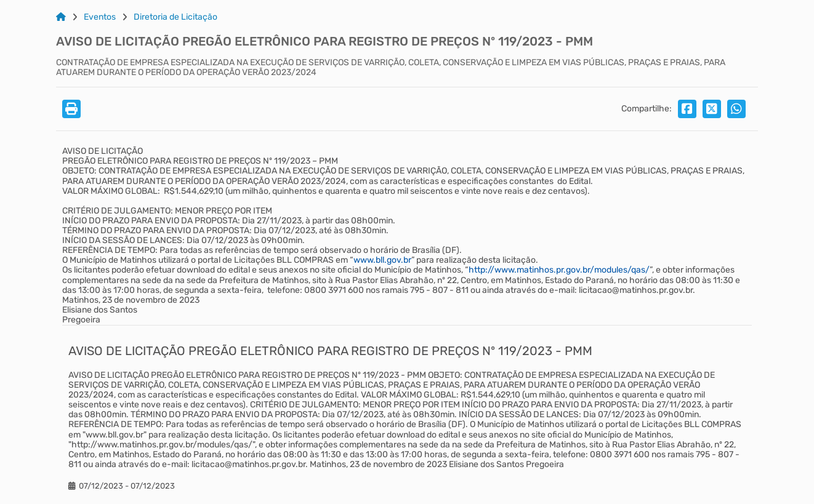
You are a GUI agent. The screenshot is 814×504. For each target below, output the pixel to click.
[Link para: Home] (61, 17)
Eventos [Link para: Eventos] (100, 17)
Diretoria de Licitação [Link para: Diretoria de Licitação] (175, 17)
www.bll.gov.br (382, 260)
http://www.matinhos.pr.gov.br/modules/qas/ (559, 270)
